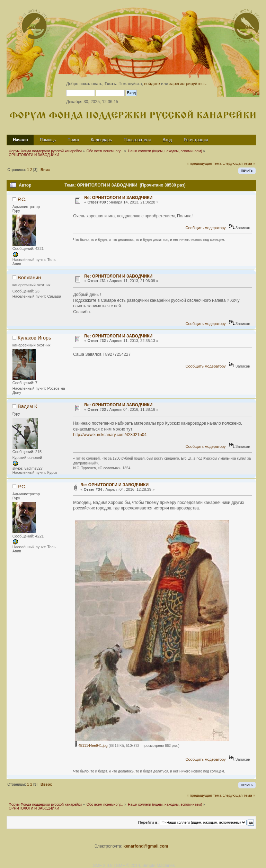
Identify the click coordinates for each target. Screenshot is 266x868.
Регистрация (196, 140)
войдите (152, 84)
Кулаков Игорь (34, 338)
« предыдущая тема (204, 163)
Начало (20, 140)
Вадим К (27, 406)
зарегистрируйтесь (188, 84)
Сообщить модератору (206, 228)
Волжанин (29, 278)
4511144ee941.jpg (91, 746)
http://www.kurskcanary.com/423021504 (110, 435)
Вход (167, 140)
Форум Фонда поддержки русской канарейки (133, 116)
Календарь (101, 140)
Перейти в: (148, 822)
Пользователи (137, 140)
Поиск (73, 140)
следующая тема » (239, 163)
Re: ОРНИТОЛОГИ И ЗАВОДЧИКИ (118, 198)
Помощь (48, 140)
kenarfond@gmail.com (146, 846)
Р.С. (22, 199)
